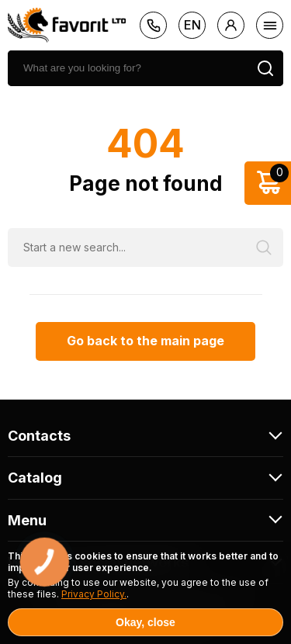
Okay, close (145, 622)
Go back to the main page (145, 341)
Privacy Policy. (94, 594)
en (192, 25)
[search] (128, 68)
